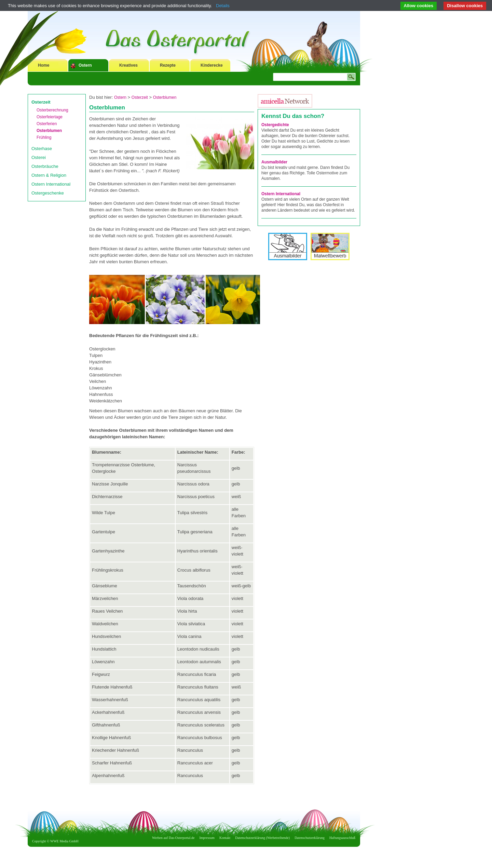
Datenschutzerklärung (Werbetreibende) (262, 838)
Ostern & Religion (49, 175)
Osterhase (42, 149)
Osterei (39, 157)
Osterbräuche (45, 166)
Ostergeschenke (48, 193)
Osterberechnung (52, 110)
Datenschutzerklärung (310, 838)
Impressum (207, 838)
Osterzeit (41, 102)
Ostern (85, 65)
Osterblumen (49, 131)
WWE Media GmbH (64, 841)
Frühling (44, 137)
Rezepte (168, 65)
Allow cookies (419, 6)
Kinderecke (212, 65)
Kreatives (128, 65)
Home (44, 65)
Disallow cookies (465, 6)
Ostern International (51, 184)
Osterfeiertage (50, 117)
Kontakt (225, 838)
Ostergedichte (275, 125)
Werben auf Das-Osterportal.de (173, 838)
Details (223, 6)
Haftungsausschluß (342, 838)
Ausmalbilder (274, 162)
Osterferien (47, 124)
